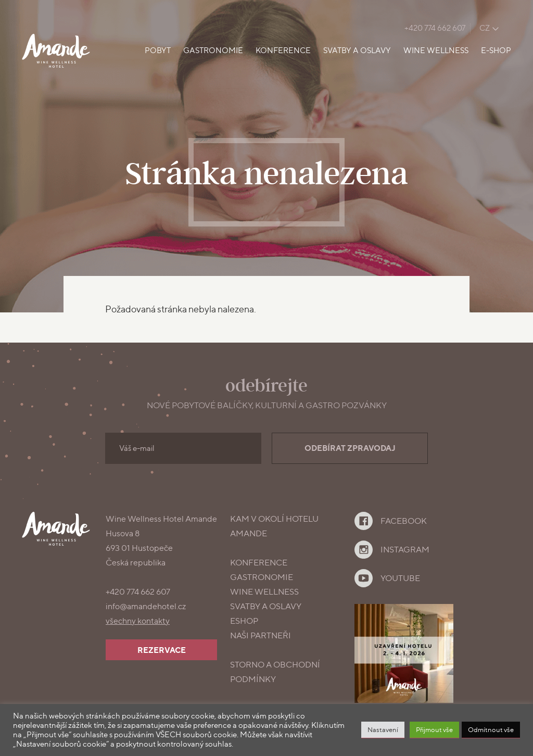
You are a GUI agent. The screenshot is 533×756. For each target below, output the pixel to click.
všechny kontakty (138, 621)
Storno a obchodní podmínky (275, 672)
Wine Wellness (436, 51)
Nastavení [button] (383, 729)
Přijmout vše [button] (434, 729)
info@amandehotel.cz (146, 606)
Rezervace (162, 650)
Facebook (404, 521)
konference (259, 563)
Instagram (405, 550)
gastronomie (262, 577)
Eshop (244, 621)
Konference (283, 51)
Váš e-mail (137, 448)
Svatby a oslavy (357, 51)
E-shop (496, 51)
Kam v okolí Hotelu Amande (274, 526)
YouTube (400, 578)
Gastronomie (213, 51)
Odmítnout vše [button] (491, 729)
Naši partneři (261, 635)
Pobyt (158, 51)
